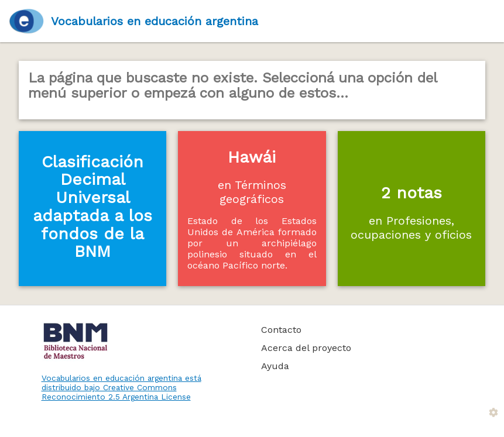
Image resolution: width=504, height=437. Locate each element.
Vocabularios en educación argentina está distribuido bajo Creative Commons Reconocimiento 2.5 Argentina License (121, 387)
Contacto (281, 330)
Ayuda (275, 366)
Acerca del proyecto (306, 348)
